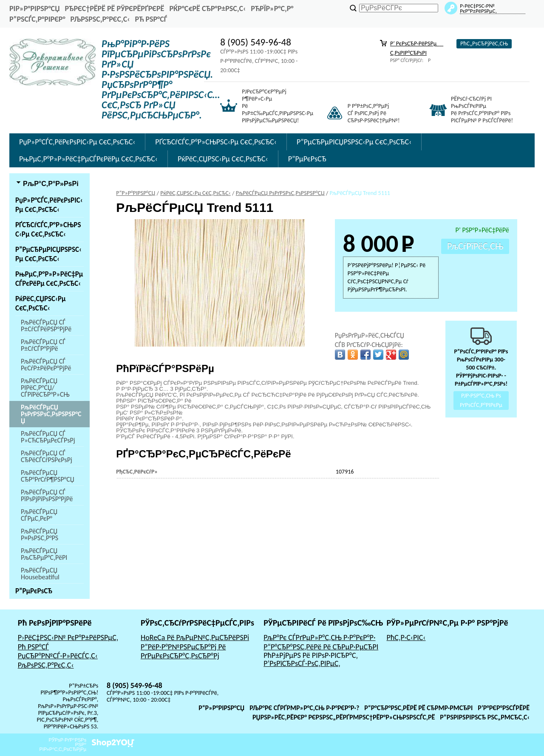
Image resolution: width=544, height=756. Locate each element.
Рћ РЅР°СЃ (151, 19)
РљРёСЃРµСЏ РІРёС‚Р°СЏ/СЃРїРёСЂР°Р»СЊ (45, 388)
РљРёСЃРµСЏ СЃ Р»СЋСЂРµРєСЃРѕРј (48, 437)
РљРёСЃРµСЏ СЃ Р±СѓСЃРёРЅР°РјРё (46, 326)
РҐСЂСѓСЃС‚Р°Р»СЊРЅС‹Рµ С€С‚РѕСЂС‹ (216, 142)
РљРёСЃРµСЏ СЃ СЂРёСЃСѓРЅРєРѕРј (47, 456)
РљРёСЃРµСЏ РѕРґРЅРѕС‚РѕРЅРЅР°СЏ (51, 414)
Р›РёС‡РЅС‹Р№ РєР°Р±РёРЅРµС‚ (68, 638)
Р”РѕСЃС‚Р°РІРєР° (37, 19)
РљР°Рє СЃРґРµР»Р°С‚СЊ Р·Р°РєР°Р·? (304, 708)
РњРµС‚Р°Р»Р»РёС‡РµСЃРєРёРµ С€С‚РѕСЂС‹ (88, 159)
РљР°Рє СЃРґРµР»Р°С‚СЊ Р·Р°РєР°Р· (319, 638)
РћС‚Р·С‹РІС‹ (406, 638)
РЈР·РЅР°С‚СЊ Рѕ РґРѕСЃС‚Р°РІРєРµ (481, 401)
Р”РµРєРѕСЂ (307, 159)
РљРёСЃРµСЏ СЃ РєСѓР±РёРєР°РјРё (46, 365)
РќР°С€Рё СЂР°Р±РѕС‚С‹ (207, 8)
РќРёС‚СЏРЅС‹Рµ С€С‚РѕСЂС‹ (223, 159)
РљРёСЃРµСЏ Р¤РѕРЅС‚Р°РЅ (40, 535)
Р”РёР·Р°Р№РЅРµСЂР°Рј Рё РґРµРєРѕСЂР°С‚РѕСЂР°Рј (183, 652)
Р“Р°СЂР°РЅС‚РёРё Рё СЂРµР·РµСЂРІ (321, 647)
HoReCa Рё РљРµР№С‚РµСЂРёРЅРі (195, 638)
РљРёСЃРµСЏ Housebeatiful (40, 574)
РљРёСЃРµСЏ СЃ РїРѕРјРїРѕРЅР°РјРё (47, 495)
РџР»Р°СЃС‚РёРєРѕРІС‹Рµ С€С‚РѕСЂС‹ (77, 142)
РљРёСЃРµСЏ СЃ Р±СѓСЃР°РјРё (43, 345)
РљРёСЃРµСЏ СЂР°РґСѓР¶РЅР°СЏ (48, 476)
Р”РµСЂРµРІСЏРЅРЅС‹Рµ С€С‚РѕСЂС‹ (354, 142)
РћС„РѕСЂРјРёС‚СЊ (484, 44)
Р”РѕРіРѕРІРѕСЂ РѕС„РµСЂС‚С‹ (485, 717)
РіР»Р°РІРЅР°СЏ (34, 8)
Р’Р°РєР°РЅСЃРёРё (504, 708)
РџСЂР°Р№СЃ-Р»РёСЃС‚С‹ (58, 656)
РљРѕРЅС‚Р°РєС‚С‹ (100, 19)
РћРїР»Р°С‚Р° (272, 8)
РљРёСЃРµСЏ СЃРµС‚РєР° (39, 515)
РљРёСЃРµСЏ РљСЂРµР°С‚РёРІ (44, 554)
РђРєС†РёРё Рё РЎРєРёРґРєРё (114, 8)
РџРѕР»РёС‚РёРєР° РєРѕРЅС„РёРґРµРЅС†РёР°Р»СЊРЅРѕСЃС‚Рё (344, 717)
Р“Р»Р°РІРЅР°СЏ (221, 708)
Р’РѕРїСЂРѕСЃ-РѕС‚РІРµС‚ (302, 663)
